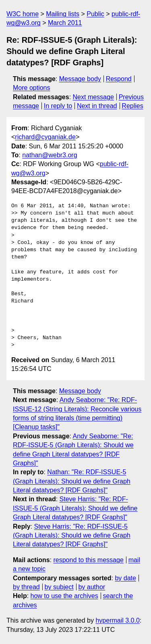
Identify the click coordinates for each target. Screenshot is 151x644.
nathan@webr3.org (50, 155)
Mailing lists (63, 14)
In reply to (58, 106)
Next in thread (97, 106)
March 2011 (65, 23)
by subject (59, 587)
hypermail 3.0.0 (117, 620)
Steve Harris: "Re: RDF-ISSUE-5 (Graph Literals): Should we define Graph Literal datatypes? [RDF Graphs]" (75, 508)
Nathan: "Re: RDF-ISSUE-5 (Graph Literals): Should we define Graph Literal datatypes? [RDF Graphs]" (72, 481)
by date (125, 578)
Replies (132, 106)
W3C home (23, 14)
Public (95, 14)
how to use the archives (64, 596)
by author (92, 587)
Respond (119, 79)
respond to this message (88, 560)
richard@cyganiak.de (45, 137)
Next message (93, 97)
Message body (80, 79)
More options (32, 88)
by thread (26, 587)
